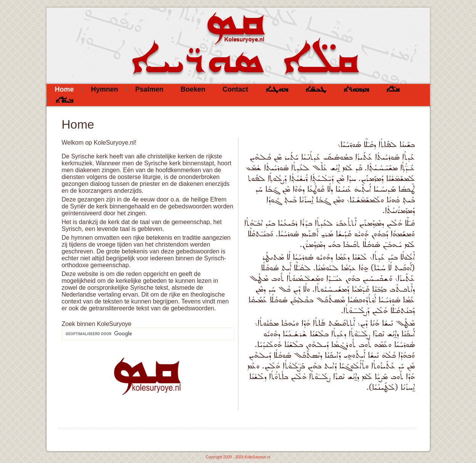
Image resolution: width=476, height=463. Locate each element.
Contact (236, 89)
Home (64, 89)
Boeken (193, 89)
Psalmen (150, 89)
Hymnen (105, 89)
